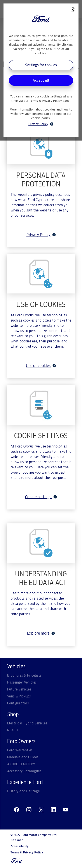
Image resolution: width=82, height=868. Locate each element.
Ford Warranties (20, 750)
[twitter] (41, 810)
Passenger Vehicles (22, 682)
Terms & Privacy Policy (27, 853)
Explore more (41, 633)
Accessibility (20, 846)
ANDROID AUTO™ (21, 764)
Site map (17, 840)
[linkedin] (53, 810)
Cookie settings (41, 497)
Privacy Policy (41, 235)
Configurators (18, 703)
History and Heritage (24, 791)
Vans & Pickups (19, 696)
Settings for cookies (41, 65)
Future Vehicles (19, 689)
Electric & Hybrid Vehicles (27, 723)
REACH (13, 730)
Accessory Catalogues (24, 771)
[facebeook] (17, 810)
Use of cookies (41, 366)
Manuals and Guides (23, 757)
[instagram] (29, 810)
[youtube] (66, 810)
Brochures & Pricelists (24, 675)
